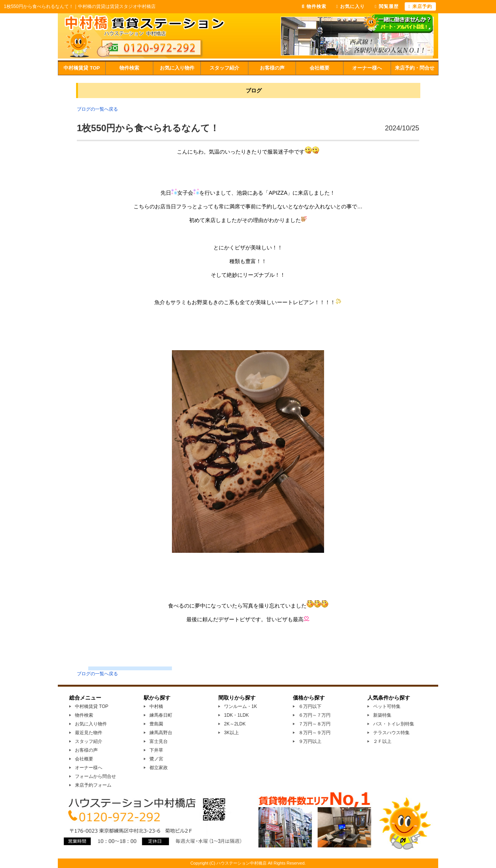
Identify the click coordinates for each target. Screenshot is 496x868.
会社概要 (320, 68)
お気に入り (351, 6)
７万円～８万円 (315, 724)
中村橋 (156, 706)
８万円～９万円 (315, 733)
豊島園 (156, 724)
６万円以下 (310, 706)
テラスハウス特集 (391, 733)
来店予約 (420, 6)
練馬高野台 (161, 733)
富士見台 (159, 741)
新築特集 (382, 715)
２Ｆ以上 (382, 741)
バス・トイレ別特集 (394, 724)
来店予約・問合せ (415, 68)
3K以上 (231, 733)
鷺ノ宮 (156, 759)
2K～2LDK (235, 724)
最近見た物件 (89, 733)
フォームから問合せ (95, 776)
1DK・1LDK (236, 715)
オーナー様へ (367, 68)
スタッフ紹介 (224, 68)
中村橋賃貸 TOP (82, 68)
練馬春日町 (161, 715)
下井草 (156, 750)
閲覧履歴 (386, 6)
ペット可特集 (387, 706)
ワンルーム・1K (241, 706)
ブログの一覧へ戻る (97, 109)
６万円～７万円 (315, 715)
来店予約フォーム (93, 785)
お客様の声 (272, 68)
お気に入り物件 (177, 68)
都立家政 (159, 768)
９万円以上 (310, 741)
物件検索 (129, 68)
